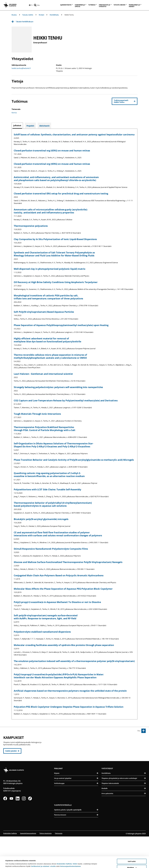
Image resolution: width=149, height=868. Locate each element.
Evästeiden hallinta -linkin (67, 853)
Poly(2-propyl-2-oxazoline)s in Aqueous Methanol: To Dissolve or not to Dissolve (57, 602)
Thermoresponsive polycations (31, 226)
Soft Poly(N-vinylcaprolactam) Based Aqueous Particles (44, 312)
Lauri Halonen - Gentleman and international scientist (43, 374)
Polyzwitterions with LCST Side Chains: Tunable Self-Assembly (47, 489)
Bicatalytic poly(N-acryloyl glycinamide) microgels (41, 519)
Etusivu (14, 15)
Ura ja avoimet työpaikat (76, 810)
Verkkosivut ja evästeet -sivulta (43, 856)
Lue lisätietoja (11, 861)
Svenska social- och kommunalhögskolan (77, 769)
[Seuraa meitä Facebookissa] (5, 830)
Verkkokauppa (76, 815)
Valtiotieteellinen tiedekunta (77, 764)
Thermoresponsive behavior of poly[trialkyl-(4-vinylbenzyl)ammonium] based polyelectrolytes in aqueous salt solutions (53, 504)
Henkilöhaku (54, 15)
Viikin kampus (108, 739)
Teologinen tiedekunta (77, 759)
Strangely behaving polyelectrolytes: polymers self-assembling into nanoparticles (58, 387)
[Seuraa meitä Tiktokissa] (30, 830)
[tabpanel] (74, 424)
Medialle (124, 820)
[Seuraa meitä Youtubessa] (11, 830)
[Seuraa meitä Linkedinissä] (18, 830)
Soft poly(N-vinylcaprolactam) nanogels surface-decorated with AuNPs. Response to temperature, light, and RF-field (46, 617)
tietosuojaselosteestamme (70, 856)
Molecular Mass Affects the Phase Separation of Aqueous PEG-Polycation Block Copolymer (63, 589)
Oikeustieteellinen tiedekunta (77, 754)
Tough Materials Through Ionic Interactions (37, 414)
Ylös (139, 731)
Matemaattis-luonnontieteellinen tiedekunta (77, 783)
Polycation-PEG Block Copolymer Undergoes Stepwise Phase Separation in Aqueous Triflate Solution (68, 707)
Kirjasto (76, 805)
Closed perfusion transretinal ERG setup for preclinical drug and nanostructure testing (61, 193)
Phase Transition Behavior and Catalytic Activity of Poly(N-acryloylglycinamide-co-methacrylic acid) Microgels (74, 460)
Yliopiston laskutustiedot (124, 815)
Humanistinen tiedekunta (77, 743)
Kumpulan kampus (64, 778)
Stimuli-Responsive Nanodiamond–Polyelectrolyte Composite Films (51, 549)
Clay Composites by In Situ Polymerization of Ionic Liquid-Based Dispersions (55, 239)
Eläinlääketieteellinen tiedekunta (124, 748)
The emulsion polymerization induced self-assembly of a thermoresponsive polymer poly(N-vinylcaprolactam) (74, 661)
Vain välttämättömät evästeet (132, 863)
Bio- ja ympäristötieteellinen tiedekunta (124, 743)
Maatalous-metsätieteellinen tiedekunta (124, 759)
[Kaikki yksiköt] (12, 751)
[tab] (17, 126)
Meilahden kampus (111, 768)
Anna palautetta (124, 825)
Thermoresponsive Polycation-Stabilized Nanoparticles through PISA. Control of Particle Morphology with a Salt (44, 429)
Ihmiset (41, 15)
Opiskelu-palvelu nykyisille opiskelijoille (76, 841)
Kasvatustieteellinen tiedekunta (77, 748)
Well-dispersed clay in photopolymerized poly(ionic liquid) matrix (50, 269)
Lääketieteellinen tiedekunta (124, 772)
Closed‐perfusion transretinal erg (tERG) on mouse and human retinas (52, 150)
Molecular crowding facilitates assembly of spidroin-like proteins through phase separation (64, 645)
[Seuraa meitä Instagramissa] (24, 830)
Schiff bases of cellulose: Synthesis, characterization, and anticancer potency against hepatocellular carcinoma (74, 134)
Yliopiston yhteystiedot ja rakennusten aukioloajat (124, 810)
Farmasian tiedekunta (124, 754)
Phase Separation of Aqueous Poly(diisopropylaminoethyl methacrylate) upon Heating (61, 325)
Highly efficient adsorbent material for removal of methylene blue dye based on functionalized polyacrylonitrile (47, 340)
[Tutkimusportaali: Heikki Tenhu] (125, 101)
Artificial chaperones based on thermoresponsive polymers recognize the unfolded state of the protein (70, 691)
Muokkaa (132, 857)
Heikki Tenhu (69, 15)
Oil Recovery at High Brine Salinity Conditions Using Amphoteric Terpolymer (56, 282)
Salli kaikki (132, 851)
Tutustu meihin (28, 15)
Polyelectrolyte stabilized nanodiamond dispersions (42, 632)
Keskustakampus (63, 739)
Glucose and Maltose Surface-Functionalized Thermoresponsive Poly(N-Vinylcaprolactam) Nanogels (68, 562)
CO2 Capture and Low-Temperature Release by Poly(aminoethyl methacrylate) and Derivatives (66, 400)
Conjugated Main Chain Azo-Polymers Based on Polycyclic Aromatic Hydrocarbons (59, 575)
